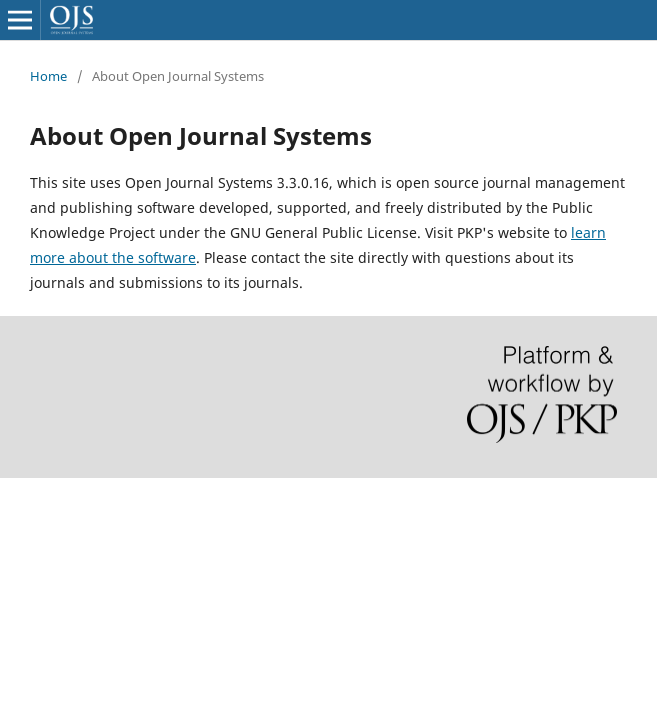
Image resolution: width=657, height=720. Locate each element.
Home (48, 76)
